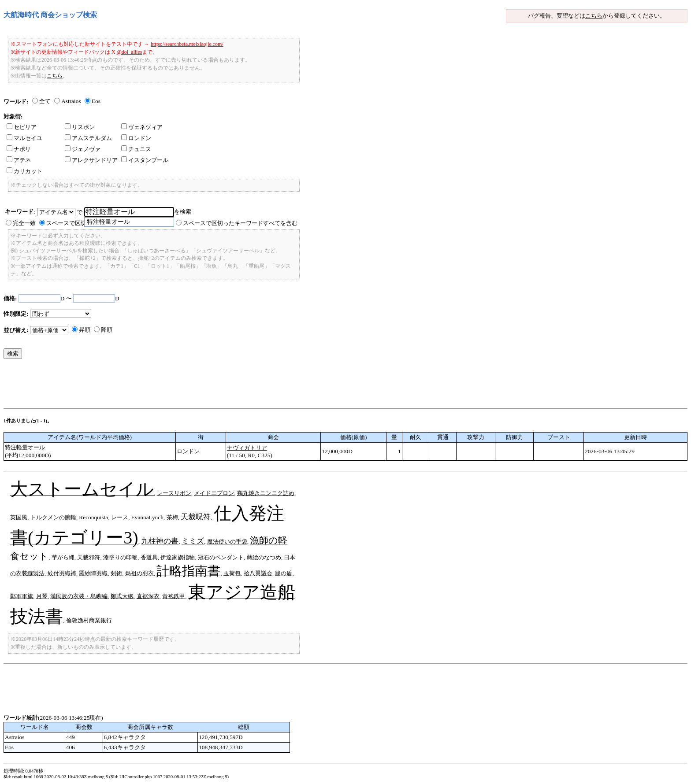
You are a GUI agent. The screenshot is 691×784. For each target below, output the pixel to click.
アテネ (19, 160)
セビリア (22, 127)
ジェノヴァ (83, 149)
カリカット (24, 171)
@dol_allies (130, 52)
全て (45, 101)
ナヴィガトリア (247, 448)
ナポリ (19, 149)
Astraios (71, 101)
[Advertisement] (164, 386)
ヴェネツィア (142, 127)
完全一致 (24, 223)
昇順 (85, 330)
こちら (594, 16)
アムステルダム (88, 138)
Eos (96, 101)
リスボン (80, 127)
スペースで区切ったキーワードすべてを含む (240, 223)
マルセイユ (24, 138)
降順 (107, 330)
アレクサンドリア (91, 160)
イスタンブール (145, 160)
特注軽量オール (25, 447)
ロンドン (136, 138)
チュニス (136, 149)
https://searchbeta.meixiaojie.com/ (187, 44)
